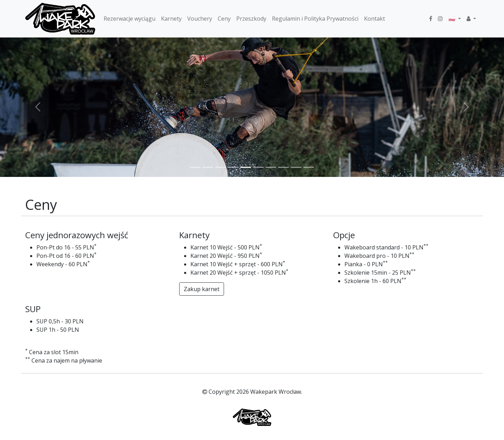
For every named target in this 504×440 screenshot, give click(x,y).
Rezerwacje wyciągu (129, 19)
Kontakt (374, 19)
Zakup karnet (202, 289)
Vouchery (200, 19)
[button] (471, 19)
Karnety (171, 19)
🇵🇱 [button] (453, 19)
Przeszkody (251, 19)
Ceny (224, 19)
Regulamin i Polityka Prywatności (315, 19)
